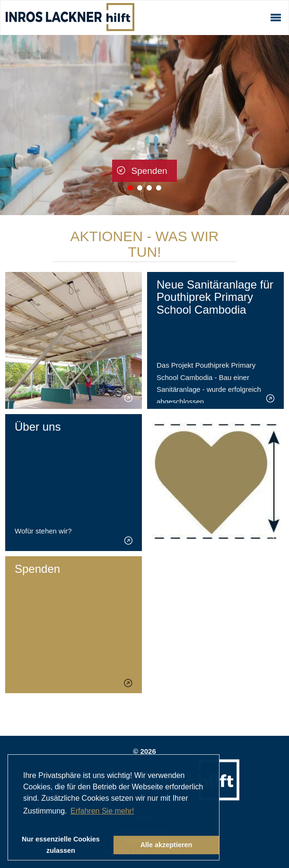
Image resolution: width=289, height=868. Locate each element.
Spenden (149, 171)
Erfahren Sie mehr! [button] (102, 811)
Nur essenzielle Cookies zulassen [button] (61, 845)
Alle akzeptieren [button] (166, 845)
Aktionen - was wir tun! (145, 244)
